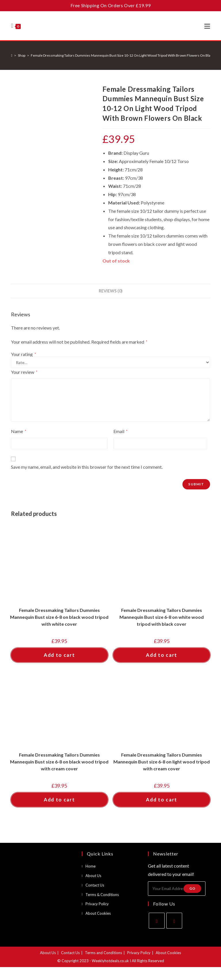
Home (91, 866)
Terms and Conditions (103, 953)
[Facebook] (157, 921)
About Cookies (98, 913)
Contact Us (95, 885)
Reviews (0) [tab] (111, 291)
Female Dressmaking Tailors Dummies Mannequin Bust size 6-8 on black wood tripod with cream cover (59, 762)
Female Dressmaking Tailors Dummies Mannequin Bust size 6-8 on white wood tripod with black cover (162, 617)
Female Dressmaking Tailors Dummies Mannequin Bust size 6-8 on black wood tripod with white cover (59, 617)
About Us (93, 876)
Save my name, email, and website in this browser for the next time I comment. (87, 467)
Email (120, 431)
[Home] (12, 55)
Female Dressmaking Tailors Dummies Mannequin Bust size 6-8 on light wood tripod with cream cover (162, 762)
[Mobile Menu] (207, 26)
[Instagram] (174, 921)
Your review (24, 372)
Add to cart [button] (59, 655)
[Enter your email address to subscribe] (177, 889)
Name (19, 431)
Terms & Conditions (102, 895)
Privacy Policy (97, 904)
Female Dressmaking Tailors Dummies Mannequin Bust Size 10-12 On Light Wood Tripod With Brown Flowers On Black (122, 55)
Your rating (23, 354)
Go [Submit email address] (192, 888)
